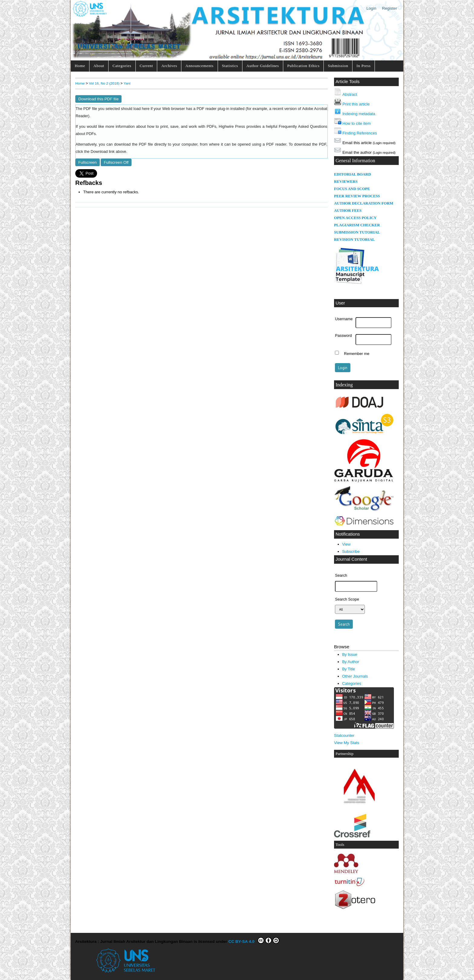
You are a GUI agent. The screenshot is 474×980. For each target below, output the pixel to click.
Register (390, 8)
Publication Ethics (303, 66)
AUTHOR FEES (348, 211)
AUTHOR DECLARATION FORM (364, 203)
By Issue (350, 654)
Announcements (199, 66)
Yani (127, 83)
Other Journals (355, 676)
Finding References (360, 133)
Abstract (350, 94)
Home (80, 66)
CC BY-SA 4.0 (254, 940)
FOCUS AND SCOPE (352, 189)
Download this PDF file (98, 99)
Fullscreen (88, 162)
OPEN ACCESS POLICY (355, 218)
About (99, 66)
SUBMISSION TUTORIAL (357, 232)
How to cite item (357, 123)
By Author (351, 662)
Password (343, 336)
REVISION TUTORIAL (354, 240)
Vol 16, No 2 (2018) (104, 83)
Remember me (357, 353)
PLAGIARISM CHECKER (357, 225)
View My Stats (347, 743)
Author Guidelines (263, 66)
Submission (338, 66)
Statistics (230, 66)
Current (146, 66)
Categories (122, 66)
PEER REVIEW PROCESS (357, 196)
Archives (169, 66)
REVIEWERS (346, 182)
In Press (364, 66)
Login (371, 8)
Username (344, 319)
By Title (349, 669)
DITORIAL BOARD (354, 174)
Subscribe (351, 551)
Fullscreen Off (116, 162)
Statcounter (344, 735)
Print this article (356, 104)
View (346, 544)
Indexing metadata (359, 114)
